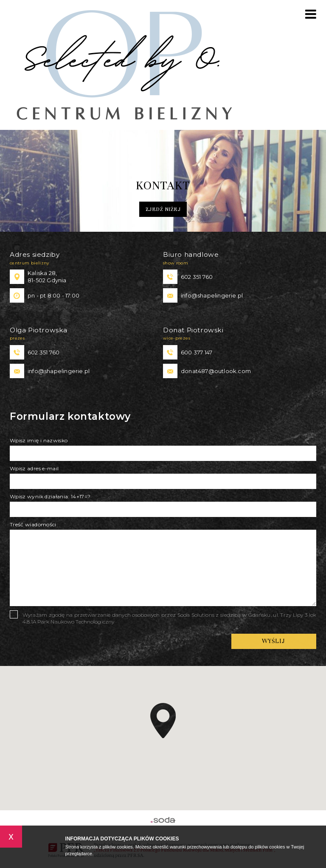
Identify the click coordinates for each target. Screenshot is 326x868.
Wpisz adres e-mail (34, 468)
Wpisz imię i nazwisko (39, 440)
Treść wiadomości (33, 524)
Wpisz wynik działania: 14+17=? (50, 496)
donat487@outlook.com (216, 371)
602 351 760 (197, 277)
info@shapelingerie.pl (212, 295)
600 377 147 (197, 352)
